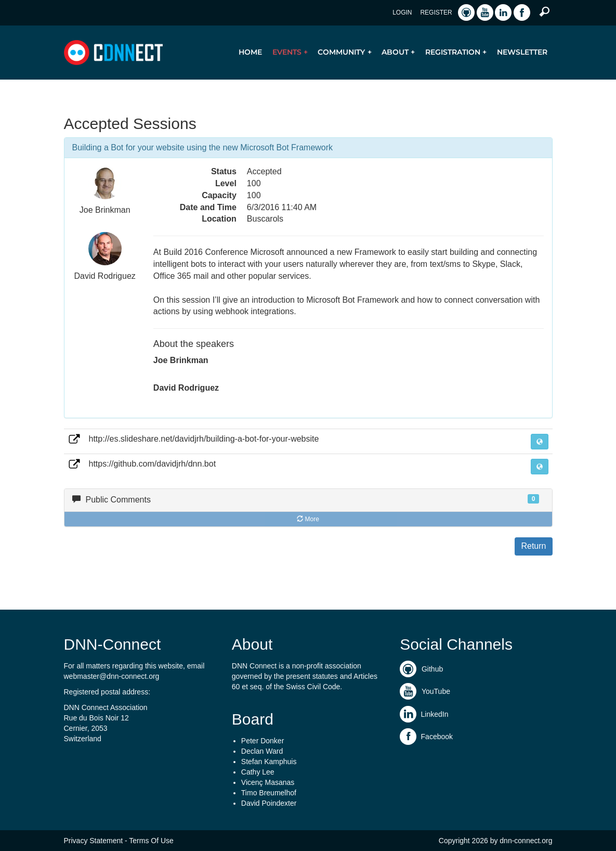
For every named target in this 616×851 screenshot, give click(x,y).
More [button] (308, 519)
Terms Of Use (151, 841)
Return (533, 546)
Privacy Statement (94, 841)
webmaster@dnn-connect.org (112, 676)
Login (402, 12)
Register (436, 12)
